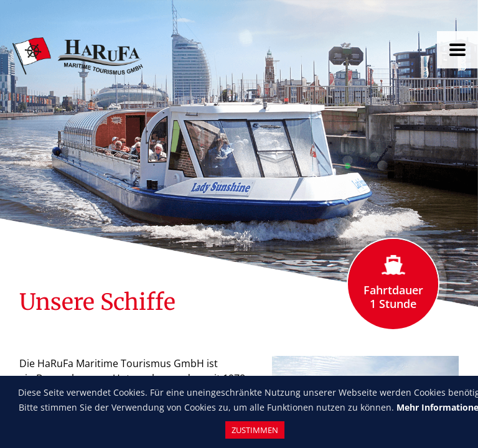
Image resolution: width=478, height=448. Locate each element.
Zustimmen (255, 430)
